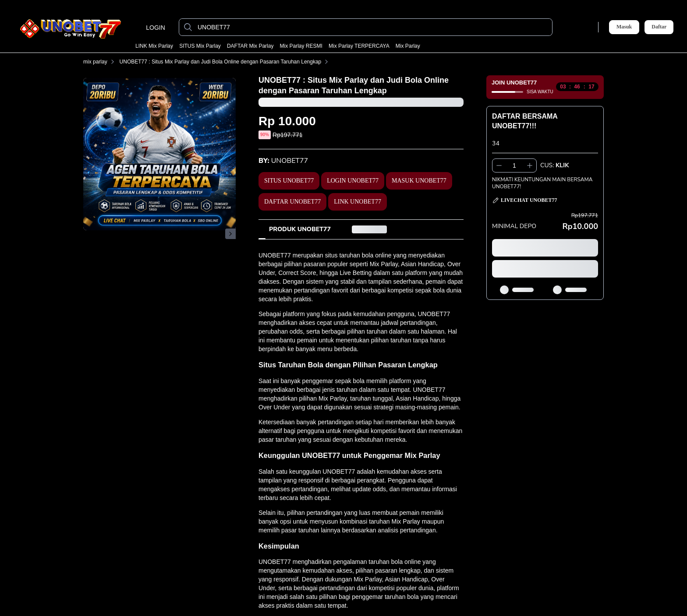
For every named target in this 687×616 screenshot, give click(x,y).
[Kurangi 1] (499, 165)
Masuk (624, 27)
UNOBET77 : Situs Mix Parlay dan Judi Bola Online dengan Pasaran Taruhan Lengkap (226, 62)
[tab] (300, 229)
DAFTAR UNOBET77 (292, 202)
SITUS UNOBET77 (289, 181)
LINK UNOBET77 (358, 202)
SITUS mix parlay (200, 46)
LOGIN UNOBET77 (353, 181)
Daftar (659, 27)
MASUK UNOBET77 (419, 181)
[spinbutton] (514, 165)
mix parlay (408, 46)
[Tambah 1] (530, 165)
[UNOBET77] (373, 27)
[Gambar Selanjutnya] (230, 234)
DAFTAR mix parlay (250, 46)
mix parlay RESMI (301, 46)
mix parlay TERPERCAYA (359, 46)
